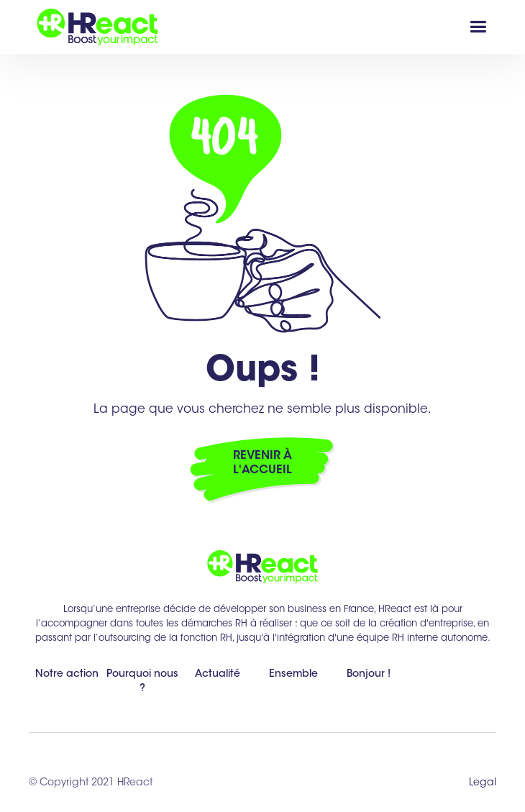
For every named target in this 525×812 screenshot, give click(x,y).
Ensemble (293, 675)
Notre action (67, 675)
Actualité (218, 675)
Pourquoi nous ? (142, 682)
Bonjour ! (369, 675)
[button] (478, 27)
